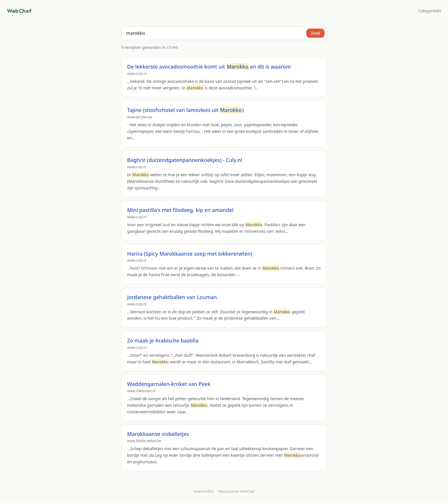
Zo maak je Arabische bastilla (163, 340)
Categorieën (430, 11)
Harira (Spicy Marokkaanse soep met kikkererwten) (190, 254)
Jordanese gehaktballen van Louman (172, 297)
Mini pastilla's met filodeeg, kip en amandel (180, 210)
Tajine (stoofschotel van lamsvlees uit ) (185, 110)
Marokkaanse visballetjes (158, 434)
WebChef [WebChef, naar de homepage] (19, 11)
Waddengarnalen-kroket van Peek (169, 384)
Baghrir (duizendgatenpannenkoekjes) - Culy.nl (185, 160)
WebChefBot (204, 491)
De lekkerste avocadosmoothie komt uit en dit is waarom (209, 67)
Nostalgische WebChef (236, 492)
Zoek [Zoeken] (315, 33)
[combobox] (224, 33)
